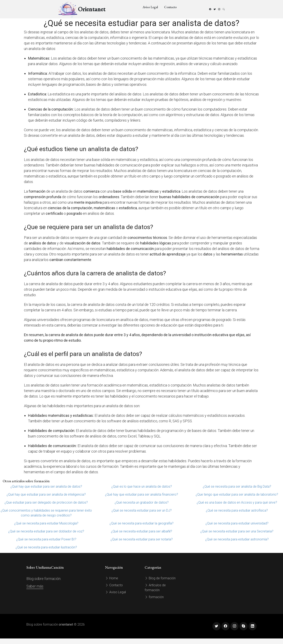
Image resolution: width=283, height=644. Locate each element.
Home (112, 578)
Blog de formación (160, 578)
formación (154, 597)
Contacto (170, 7)
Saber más (35, 586)
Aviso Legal (150, 7)
